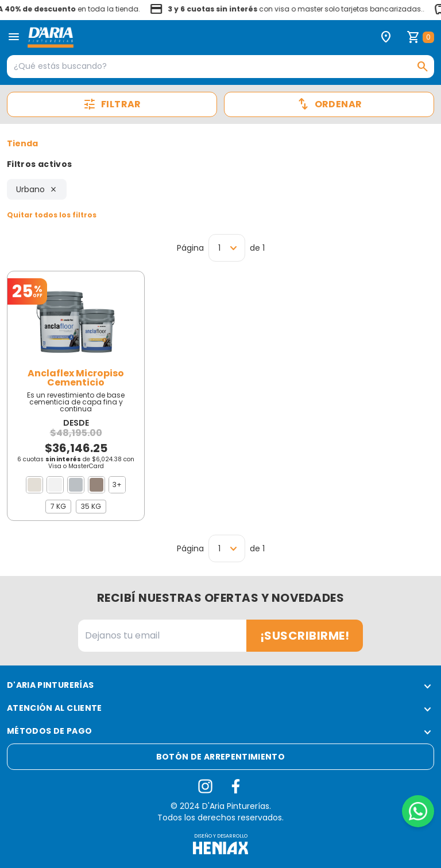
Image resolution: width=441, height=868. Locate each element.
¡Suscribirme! (305, 636)
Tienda (22, 143)
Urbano (37, 189)
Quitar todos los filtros (52, 215)
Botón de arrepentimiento (220, 757)
